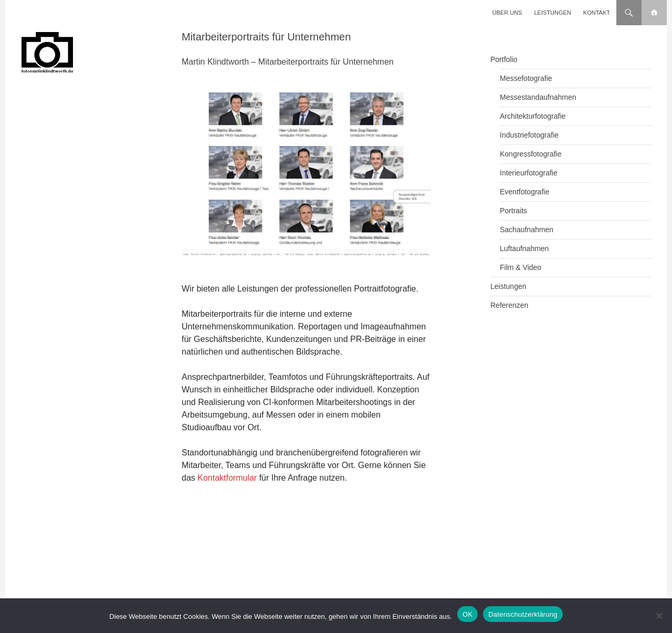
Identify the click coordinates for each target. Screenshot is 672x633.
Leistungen (553, 13)
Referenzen (509, 305)
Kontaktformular (227, 478)
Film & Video (521, 267)
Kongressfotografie (531, 154)
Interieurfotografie (529, 173)
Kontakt (597, 13)
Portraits (513, 211)
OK (468, 614)
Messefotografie (526, 78)
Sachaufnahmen (527, 230)
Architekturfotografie (533, 116)
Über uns (507, 13)
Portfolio (504, 59)
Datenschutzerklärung (523, 614)
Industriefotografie (529, 135)
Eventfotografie (524, 192)
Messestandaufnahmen (538, 97)
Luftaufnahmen (524, 248)
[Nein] (659, 616)
